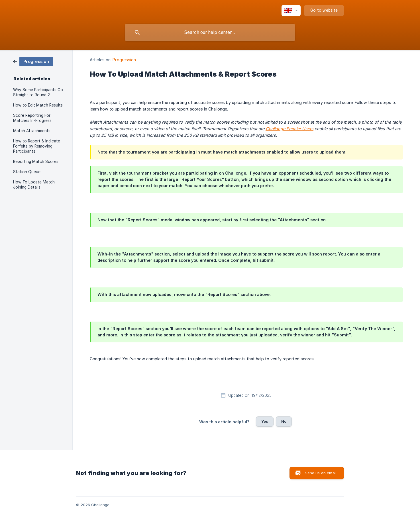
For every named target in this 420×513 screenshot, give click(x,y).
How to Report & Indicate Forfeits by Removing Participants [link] (37, 146)
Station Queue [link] (27, 172)
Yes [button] (265, 421)
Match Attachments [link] (32, 131)
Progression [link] (124, 60)
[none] (291, 11)
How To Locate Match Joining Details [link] (34, 185)
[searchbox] (210, 32)
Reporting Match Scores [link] (36, 162)
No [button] (284, 421)
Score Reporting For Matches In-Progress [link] (32, 118)
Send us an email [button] (321, 473)
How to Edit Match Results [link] (38, 105)
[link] (33, 61)
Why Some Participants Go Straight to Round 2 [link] (38, 92)
